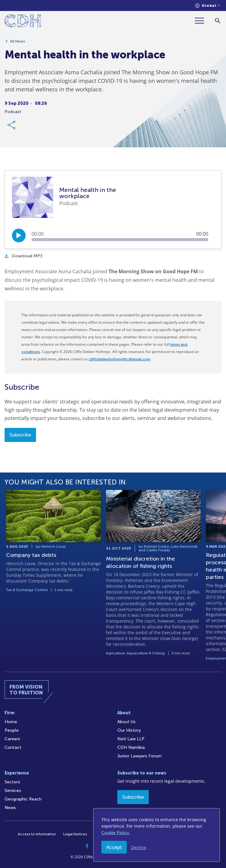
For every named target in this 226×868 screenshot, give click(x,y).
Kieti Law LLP (131, 739)
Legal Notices (75, 834)
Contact (13, 747)
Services (13, 791)
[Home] (23, 22)
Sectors (12, 782)
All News (18, 41)
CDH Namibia (131, 747)
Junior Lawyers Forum (139, 756)
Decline (139, 847)
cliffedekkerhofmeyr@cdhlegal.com (119, 359)
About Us (126, 722)
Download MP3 (24, 256)
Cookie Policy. (116, 833)
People (12, 730)
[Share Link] (12, 125)
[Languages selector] (208, 6)
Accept (114, 847)
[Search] (218, 21)
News (10, 808)
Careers (12, 739)
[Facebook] (87, 846)
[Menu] (202, 21)
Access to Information (37, 834)
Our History (129, 730)
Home (11, 722)
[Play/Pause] (19, 235)
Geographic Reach (23, 799)
